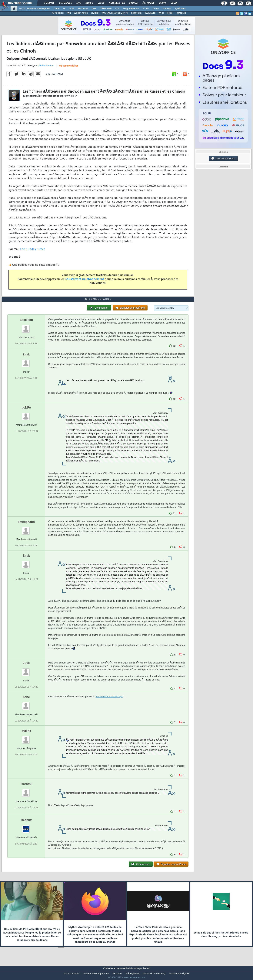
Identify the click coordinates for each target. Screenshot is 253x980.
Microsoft (83, 9)
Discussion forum (223, 159)
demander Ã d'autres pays (109, 704)
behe (26, 704)
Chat (101, 3)
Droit (162, 3)
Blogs (89, 3)
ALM (72, 9)
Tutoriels (65, 3)
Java (94, 9)
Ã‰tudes (148, 3)
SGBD (146, 9)
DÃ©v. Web (106, 9)
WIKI (161, 13)
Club (174, 3)
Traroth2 (26, 791)
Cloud (56, 9)
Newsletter (117, 3)
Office (156, 9)
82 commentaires (69, 68)
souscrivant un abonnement (85, 282)
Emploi (134, 3)
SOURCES (136, 13)
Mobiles (167, 9)
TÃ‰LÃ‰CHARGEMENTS (115, 13)
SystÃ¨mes (180, 9)
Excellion (26, 327)
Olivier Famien (45, 68)
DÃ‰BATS (150, 13)
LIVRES (95, 13)
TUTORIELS (58, 13)
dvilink (26, 738)
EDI (117, 9)
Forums (49, 3)
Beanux (26, 827)
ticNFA (26, 415)
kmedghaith (26, 529)
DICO (170, 13)
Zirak (26, 361)
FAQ (79, 3)
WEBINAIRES (81, 13)
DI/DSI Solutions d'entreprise (34, 9)
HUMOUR (181, 13)
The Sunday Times (33, 252)
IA (64, 9)
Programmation (131, 9)
